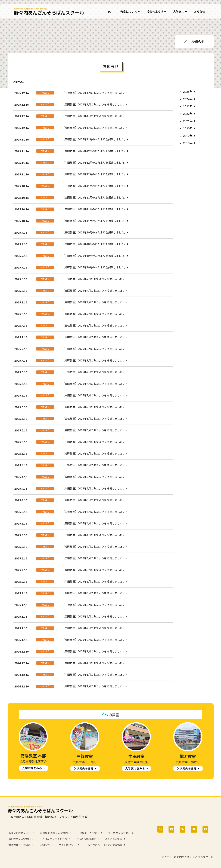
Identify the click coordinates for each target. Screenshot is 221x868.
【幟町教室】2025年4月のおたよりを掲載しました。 (94, 547)
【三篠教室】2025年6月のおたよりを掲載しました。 (94, 419)
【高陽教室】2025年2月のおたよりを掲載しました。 (94, 616)
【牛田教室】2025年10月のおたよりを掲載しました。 (94, 256)
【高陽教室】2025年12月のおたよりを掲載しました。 (94, 151)
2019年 (188, 136)
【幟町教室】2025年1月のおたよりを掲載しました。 (94, 686)
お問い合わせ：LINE (20, 833)
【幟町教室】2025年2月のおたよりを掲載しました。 (94, 640)
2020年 (188, 128)
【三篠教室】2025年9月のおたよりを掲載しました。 (94, 279)
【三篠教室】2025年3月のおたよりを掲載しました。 (94, 558)
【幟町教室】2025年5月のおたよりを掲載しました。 (94, 500)
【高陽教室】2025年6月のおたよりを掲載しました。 (94, 430)
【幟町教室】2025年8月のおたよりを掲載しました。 (94, 360)
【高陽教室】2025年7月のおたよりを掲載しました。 (94, 384)
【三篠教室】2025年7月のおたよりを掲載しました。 (94, 372)
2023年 (188, 106)
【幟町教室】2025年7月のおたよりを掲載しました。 (94, 407)
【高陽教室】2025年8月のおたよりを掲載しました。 (94, 337)
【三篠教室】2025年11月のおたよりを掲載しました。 (94, 186)
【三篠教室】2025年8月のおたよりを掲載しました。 (94, 325)
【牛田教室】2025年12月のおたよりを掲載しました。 (94, 163)
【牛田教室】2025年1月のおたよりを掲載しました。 (94, 675)
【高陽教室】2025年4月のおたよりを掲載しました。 (94, 523)
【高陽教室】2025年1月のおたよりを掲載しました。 (94, 663)
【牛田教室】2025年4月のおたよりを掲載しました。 (94, 535)
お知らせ (45, 845)
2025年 (188, 92)
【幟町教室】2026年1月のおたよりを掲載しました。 (94, 128)
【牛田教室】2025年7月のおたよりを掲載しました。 (94, 395)
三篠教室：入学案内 (88, 833)
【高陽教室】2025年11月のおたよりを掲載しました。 (94, 197)
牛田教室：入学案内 (119, 833)
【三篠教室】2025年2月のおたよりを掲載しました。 (94, 605)
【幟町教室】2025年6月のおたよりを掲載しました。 (94, 453)
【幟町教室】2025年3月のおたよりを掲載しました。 (94, 593)
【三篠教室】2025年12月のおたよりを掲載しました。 (94, 139)
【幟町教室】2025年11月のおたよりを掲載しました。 (94, 221)
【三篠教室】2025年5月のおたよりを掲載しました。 (94, 465)
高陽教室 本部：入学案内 (54, 833)
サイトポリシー (67, 845)
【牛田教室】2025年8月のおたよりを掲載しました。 (94, 349)
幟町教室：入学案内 (20, 839)
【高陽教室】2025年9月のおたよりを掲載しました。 (94, 291)
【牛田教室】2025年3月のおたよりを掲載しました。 (94, 581)
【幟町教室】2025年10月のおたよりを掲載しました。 (94, 267)
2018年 (188, 143)
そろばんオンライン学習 (53, 839)
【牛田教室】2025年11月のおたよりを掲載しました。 (94, 209)
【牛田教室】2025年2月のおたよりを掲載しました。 (94, 628)
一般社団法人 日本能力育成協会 (104, 845)
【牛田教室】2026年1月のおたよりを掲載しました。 (94, 116)
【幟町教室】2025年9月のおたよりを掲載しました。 (94, 314)
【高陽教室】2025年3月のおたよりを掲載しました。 (94, 570)
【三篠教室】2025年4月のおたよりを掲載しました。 (94, 512)
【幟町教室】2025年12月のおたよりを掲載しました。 (94, 174)
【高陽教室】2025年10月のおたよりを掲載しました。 (94, 244)
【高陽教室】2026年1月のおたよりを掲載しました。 (94, 104)
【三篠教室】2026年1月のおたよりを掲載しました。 (94, 93)
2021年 (188, 121)
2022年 (188, 114)
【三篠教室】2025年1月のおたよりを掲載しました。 (94, 651)
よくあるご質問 (114, 839)
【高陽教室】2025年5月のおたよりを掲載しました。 (94, 477)
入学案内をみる (32, 768)
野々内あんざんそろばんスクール (49, 11)
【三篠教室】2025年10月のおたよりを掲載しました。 (94, 232)
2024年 (188, 99)
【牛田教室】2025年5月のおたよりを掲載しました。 (94, 488)
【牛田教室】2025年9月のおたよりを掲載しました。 (94, 302)
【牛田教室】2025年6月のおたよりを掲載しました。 (94, 442)
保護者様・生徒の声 (20, 845)
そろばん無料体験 (86, 839)
